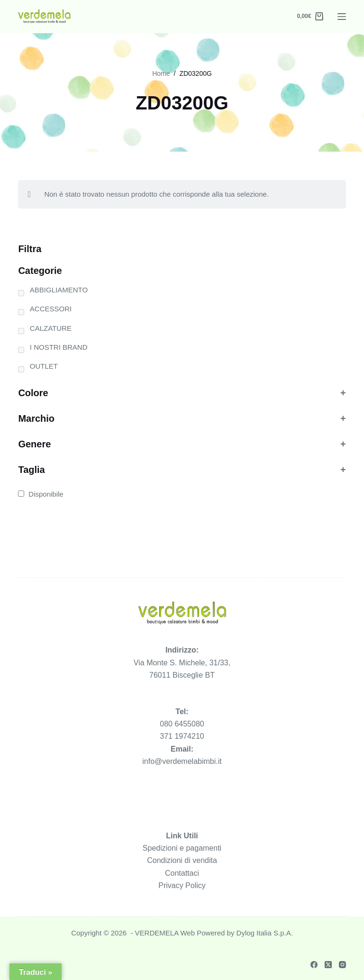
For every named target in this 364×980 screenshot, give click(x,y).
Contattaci (182, 873)
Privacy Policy (182, 885)
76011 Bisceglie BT (182, 675)
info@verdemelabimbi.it (182, 761)
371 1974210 (182, 736)
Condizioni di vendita (182, 860)
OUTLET (44, 366)
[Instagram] (342, 965)
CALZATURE (51, 328)
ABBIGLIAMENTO (59, 290)
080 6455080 (182, 724)
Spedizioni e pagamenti (182, 848)
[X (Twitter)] (328, 965)
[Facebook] (314, 965)
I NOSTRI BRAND (59, 347)
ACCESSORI (51, 309)
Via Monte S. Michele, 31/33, (182, 663)
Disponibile (46, 494)
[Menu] (342, 17)
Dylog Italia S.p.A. (265, 933)
